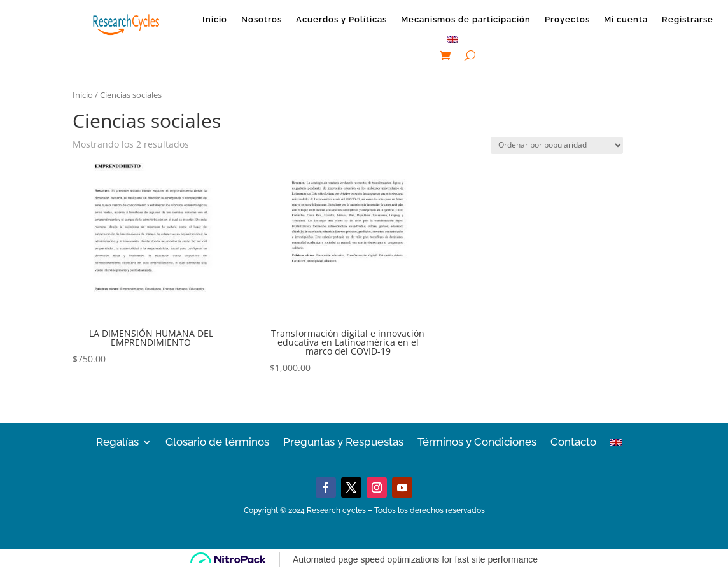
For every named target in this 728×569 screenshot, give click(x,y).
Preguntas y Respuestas (343, 441)
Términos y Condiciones (477, 441)
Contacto (573, 441)
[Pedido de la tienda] (557, 145)
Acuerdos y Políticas (341, 20)
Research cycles (336, 510)
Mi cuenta (626, 20)
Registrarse (688, 20)
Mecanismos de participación (466, 20)
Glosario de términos (217, 441)
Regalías (117, 441)
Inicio (215, 20)
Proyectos (567, 20)
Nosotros (262, 20)
